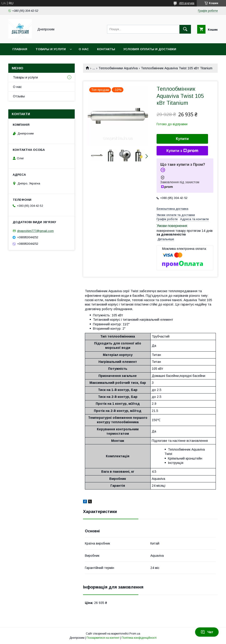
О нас (84, 49)
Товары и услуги (51, 49)
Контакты (106, 49)
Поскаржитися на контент (103, 638)
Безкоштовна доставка (172, 209)
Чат (207, 632)
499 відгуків (187, 3)
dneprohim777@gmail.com (35, 231)
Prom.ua (135, 634)
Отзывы (19, 96)
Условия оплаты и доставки (150, 49)
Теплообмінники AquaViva (118, 68)
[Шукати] (185, 29)
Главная (20, 49)
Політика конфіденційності (139, 638)
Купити (182, 139)
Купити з (182, 151)
